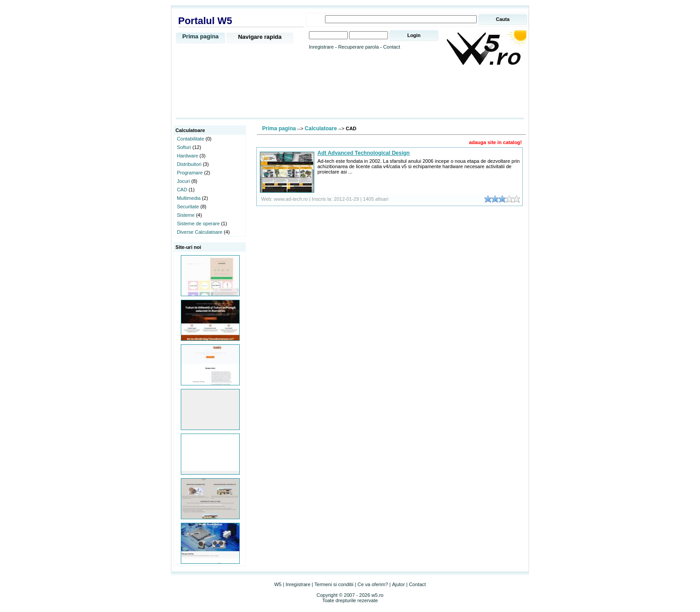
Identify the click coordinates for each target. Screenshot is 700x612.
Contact (392, 47)
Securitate (188, 207)
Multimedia (189, 198)
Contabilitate (190, 139)
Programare (190, 173)
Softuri (184, 147)
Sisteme (186, 215)
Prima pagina (200, 36)
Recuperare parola (358, 47)
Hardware (187, 156)
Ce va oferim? (373, 584)
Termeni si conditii (334, 584)
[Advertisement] (350, 92)
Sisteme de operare (198, 223)
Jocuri (183, 181)
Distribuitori (189, 164)
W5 (278, 584)
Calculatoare (321, 128)
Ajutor (398, 584)
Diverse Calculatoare (200, 232)
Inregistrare (321, 47)
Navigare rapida (260, 37)
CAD (182, 190)
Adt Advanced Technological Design (364, 153)
